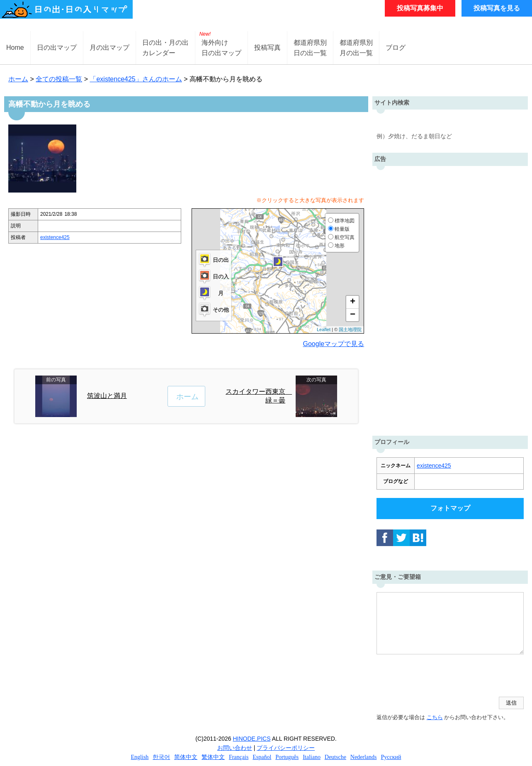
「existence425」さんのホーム (136, 79)
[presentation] (440, 676)
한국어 (161, 757)
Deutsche (335, 757)
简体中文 (186, 757)
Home (15, 48)
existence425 (55, 237)
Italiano (312, 757)
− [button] (353, 315)
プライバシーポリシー (286, 748)
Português (287, 757)
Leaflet (324, 329)
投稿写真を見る (497, 8)
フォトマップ (450, 508)
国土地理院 (350, 329)
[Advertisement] (450, 299)
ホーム (18, 79)
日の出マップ (57, 48)
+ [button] (353, 302)
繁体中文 (213, 757)
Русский (391, 757)
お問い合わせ (235, 748)
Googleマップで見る (334, 344)
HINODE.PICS (252, 739)
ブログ (396, 48)
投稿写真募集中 (420, 8)
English (140, 757)
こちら (435, 717)
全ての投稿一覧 (59, 79)
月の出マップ (109, 48)
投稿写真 (267, 48)
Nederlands (364, 757)
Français (239, 757)
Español (262, 757)
